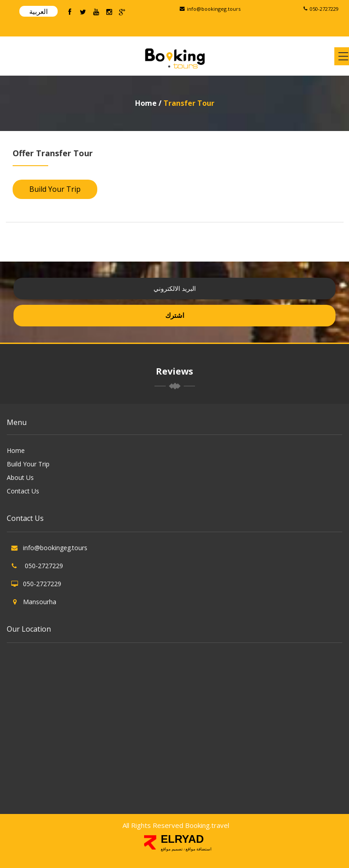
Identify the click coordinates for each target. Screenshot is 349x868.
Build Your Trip (55, 189)
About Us (20, 477)
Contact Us (23, 491)
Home (147, 103)
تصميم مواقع (172, 849)
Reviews (174, 371)
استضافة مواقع (199, 849)
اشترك (175, 315)
